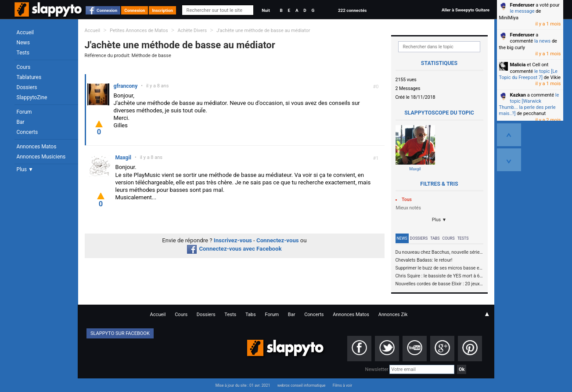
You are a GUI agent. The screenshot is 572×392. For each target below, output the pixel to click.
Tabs (435, 238)
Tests (23, 53)
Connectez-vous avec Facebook (234, 249)
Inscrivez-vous (233, 240)
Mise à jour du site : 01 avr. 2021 (243, 385)
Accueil (25, 32)
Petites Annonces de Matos (139, 31)
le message (522, 11)
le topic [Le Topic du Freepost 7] (528, 74)
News (23, 43)
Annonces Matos (37, 147)
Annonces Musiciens (41, 157)
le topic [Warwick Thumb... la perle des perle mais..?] (529, 104)
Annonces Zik (393, 315)
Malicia (518, 65)
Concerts (27, 132)
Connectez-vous (278, 240)
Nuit (266, 10)
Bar (21, 122)
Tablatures (29, 77)
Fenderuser (522, 5)
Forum (24, 112)
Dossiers (27, 87)
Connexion (107, 10)
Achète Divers (192, 31)
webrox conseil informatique (302, 385)
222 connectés (352, 10)
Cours (24, 67)
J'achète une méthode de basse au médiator (263, 31)
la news (542, 41)
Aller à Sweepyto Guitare (466, 10)
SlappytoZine (32, 97)
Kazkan (518, 95)
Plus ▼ (25, 169)
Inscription (162, 10)
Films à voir (342, 385)
